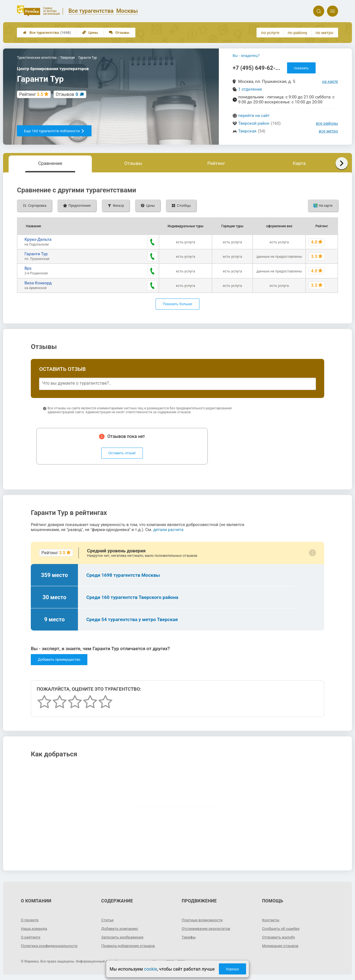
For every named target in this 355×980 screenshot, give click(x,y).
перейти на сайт (254, 116)
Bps (28, 268)
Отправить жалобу (279, 937)
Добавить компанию (120, 928)
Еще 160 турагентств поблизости (54, 131)
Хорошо (232, 969)
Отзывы (119, 33)
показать (301, 68)
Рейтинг (216, 163)
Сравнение (50, 163)
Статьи (108, 920)
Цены (90, 33)
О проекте (30, 920)
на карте (330, 81)
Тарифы (189, 937)
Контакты (271, 920)
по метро (324, 33)
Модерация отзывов (281, 945)
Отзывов (67, 94)
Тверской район (254, 123)
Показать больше (177, 304)
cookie (150, 969)
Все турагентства (47, 33)
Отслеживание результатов (207, 928)
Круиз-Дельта (38, 239)
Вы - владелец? (246, 56)
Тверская (247, 131)
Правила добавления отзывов (129, 945)
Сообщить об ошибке (281, 928)
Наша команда (34, 928)
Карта (299, 163)
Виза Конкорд (38, 283)
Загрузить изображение (123, 937)
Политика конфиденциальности (50, 945)
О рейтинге (31, 937)
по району (297, 33)
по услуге (270, 33)
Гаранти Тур (36, 254)
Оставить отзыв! (122, 453)
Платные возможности (203, 920)
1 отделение (250, 89)
